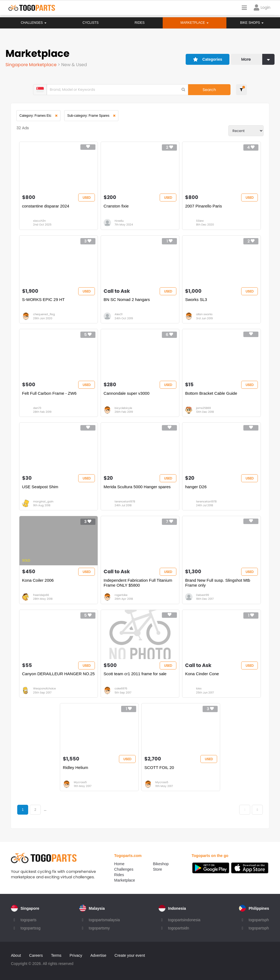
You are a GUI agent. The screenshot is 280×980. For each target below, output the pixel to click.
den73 (37, 408)
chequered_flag (44, 314)
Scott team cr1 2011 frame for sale (135, 674)
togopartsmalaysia (104, 920)
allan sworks (204, 314)
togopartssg (30, 928)
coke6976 (121, 688)
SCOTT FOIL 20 (159, 767)
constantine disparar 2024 (46, 206)
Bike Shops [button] (252, 23)
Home (119, 864)
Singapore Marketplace (32, 65)
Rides (140, 23)
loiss (199, 688)
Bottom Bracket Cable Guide (211, 393)
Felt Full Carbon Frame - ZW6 (49, 393)
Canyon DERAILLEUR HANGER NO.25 (59, 674)
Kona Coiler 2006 (38, 580)
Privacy (76, 955)
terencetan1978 (125, 501)
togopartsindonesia (184, 920)
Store (157, 869)
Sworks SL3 (196, 299)
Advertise (98, 955)
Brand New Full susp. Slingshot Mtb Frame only (218, 583)
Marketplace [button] (194, 23)
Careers (36, 955)
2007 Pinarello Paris (203, 206)
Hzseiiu (119, 221)
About (16, 955)
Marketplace (125, 880)
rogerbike (121, 595)
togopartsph (259, 920)
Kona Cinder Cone (202, 674)
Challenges (34, 23)
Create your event (130, 955)
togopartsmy (99, 928)
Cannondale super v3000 (127, 393)
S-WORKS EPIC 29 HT (43, 299)
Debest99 (202, 595)
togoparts (28, 920)
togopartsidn (179, 928)
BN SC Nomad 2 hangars (127, 299)
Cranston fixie (116, 206)
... (45, 810)
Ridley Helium (76, 767)
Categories (208, 59)
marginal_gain (43, 501)
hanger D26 (196, 487)
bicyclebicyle (123, 408)
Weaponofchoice (44, 688)
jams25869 (203, 408)
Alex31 (119, 314)
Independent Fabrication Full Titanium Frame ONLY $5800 (138, 583)
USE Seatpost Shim (40, 487)
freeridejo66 (41, 595)
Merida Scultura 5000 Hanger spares (137, 487)
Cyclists (90, 23)
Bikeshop (161, 864)
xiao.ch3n (39, 221)
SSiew (200, 221)
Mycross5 (80, 782)
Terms (56, 955)
